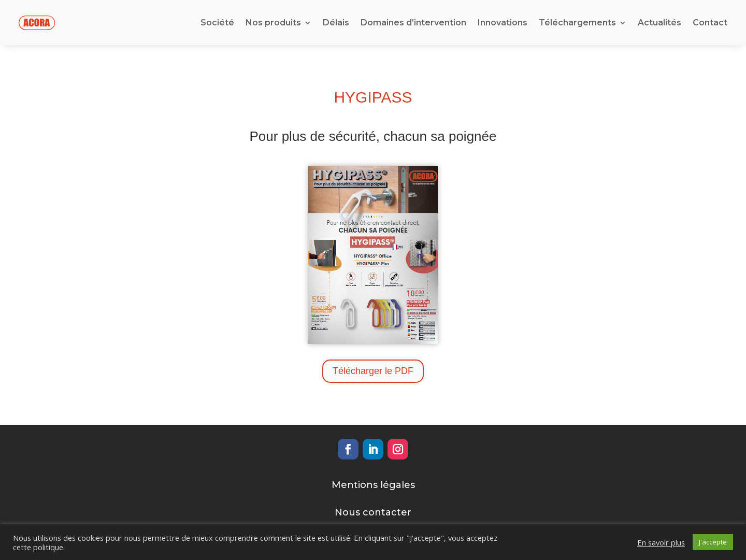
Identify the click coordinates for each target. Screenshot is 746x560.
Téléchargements (577, 22)
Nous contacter (373, 512)
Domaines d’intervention (413, 22)
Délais (336, 22)
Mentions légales (373, 484)
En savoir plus (661, 542)
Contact (710, 22)
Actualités (659, 22)
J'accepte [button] (713, 542)
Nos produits (273, 22)
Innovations (503, 22)
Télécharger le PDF (373, 370)
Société (217, 22)
